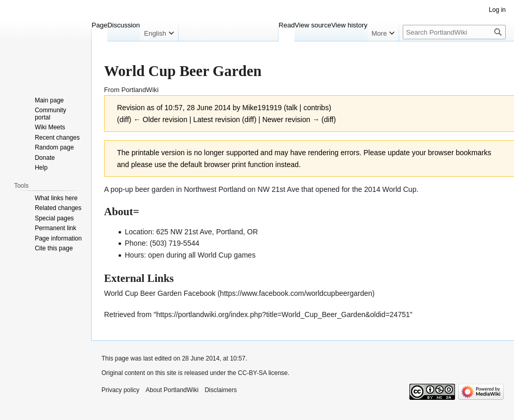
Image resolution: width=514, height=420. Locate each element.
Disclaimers (221, 390)
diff (124, 119)
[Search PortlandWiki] (454, 32)
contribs (316, 108)
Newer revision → (291, 119)
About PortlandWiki (172, 390)
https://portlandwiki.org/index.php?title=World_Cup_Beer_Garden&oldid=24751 (283, 314)
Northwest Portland (215, 189)
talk (292, 108)
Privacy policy (120, 390)
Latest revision (216, 119)
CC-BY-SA (252, 373)
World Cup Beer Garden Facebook (160, 293)
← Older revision (160, 119)
